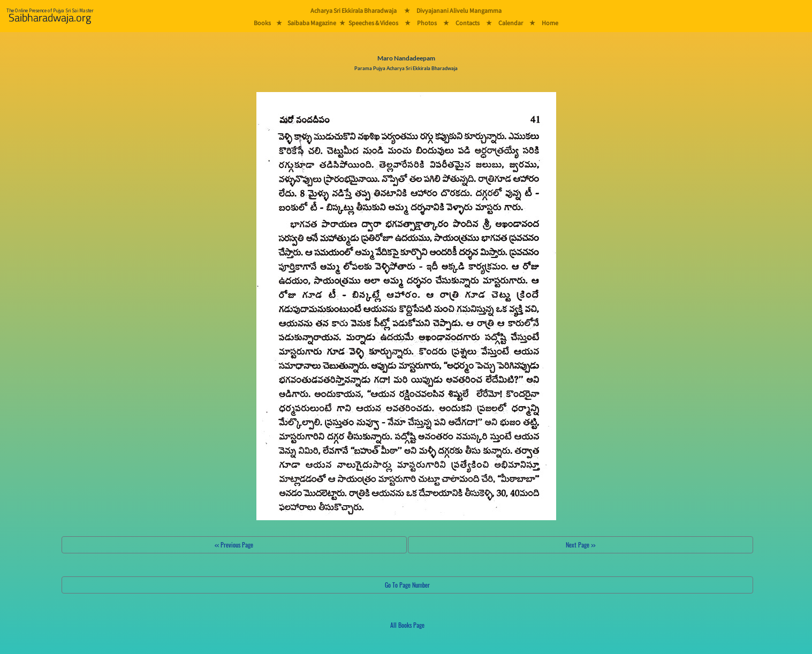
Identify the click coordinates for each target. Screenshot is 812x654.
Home (550, 23)
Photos (427, 23)
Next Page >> (580, 545)
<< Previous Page (234, 545)
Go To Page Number (407, 585)
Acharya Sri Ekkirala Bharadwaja (354, 10)
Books (262, 23)
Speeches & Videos (373, 23)
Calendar (511, 23)
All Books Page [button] (407, 625)
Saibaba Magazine (312, 23)
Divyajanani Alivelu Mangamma (459, 10)
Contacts (468, 23)
